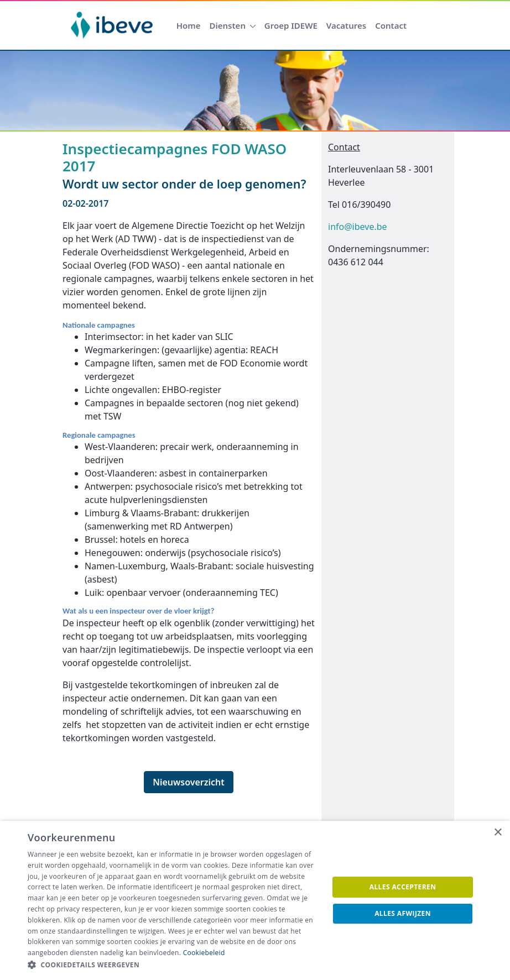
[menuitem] (189, 26)
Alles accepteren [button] (403, 887)
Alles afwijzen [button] (403, 913)
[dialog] (255, 900)
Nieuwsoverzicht (189, 782)
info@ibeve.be (358, 227)
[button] (174, 965)
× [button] (498, 833)
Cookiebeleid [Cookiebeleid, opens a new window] (204, 953)
